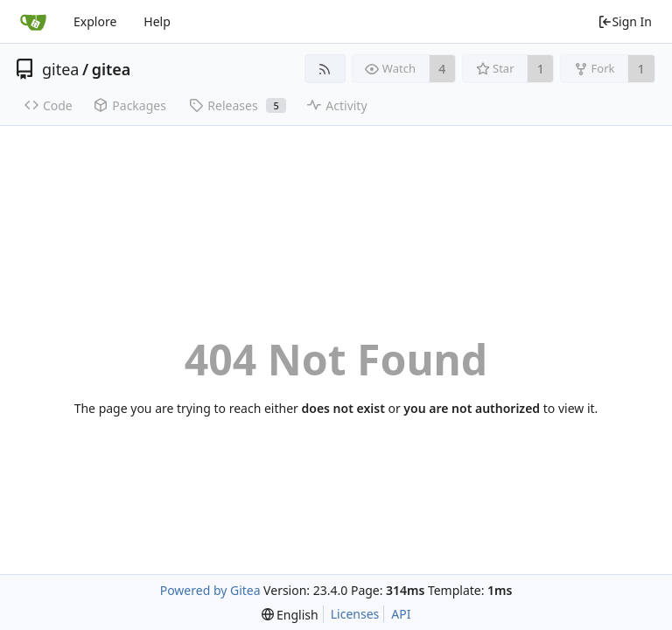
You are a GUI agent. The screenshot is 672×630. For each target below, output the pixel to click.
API (401, 614)
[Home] (33, 22)
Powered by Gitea (210, 590)
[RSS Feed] (325, 69)
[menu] (290, 615)
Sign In (625, 21)
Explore (95, 21)
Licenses (355, 614)
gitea (60, 69)
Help (157, 21)
